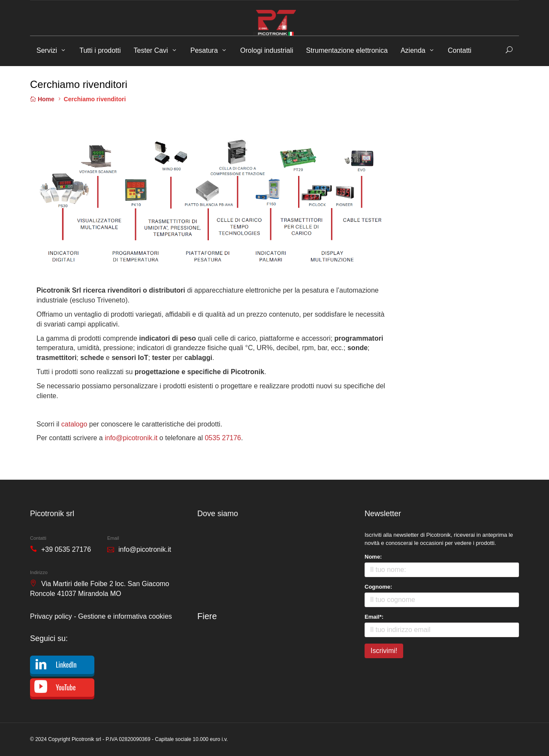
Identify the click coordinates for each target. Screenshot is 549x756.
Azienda (413, 50)
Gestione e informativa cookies (125, 616)
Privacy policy (51, 616)
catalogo (74, 424)
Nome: (373, 557)
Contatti (460, 50)
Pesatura (204, 50)
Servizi (47, 50)
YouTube (66, 687)
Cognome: (378, 587)
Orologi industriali (267, 50)
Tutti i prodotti (100, 50)
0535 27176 (223, 438)
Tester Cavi (151, 50)
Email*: (374, 617)
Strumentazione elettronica (347, 50)
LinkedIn (66, 665)
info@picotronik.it (131, 438)
